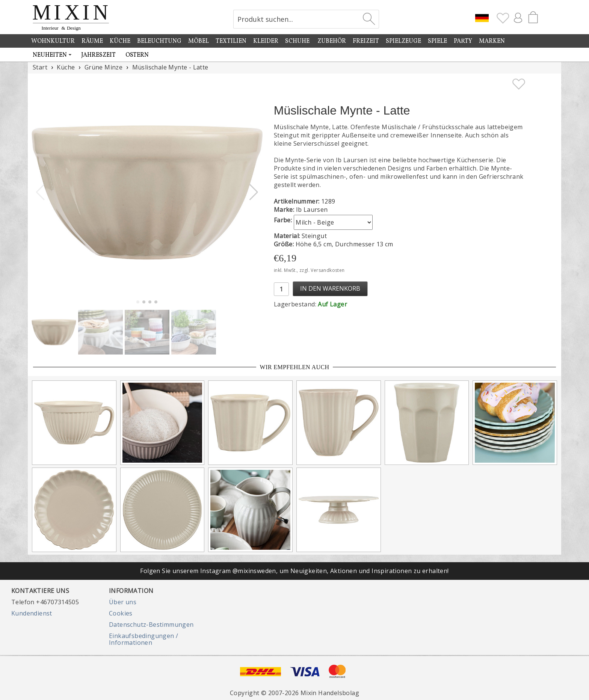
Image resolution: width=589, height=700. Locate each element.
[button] (254, 192)
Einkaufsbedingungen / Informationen (143, 639)
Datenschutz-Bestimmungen (151, 625)
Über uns (123, 602)
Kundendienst (32, 613)
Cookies (121, 613)
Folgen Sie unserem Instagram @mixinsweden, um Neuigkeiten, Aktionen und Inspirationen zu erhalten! (294, 571)
